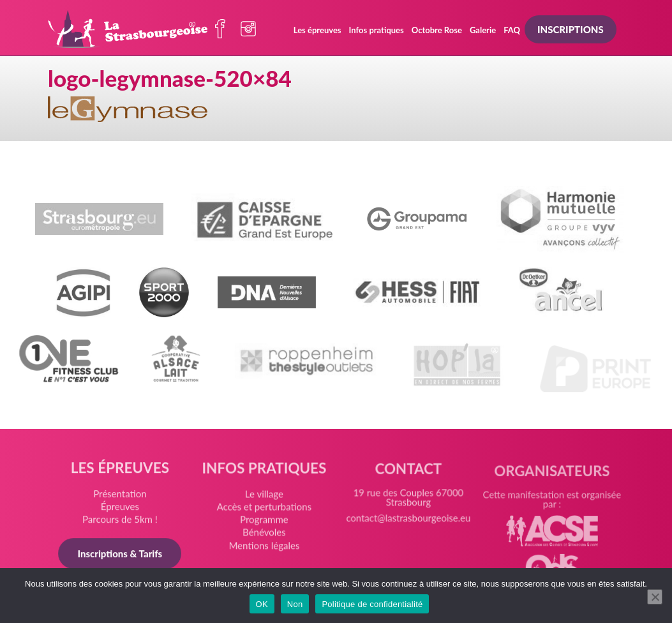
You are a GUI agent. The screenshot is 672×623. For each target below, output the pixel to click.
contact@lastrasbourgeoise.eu (408, 523)
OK (262, 604)
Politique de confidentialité (372, 604)
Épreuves (120, 507)
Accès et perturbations (264, 509)
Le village (264, 496)
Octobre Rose (437, 30)
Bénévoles (264, 534)
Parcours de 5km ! (120, 520)
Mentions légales (264, 546)
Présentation (120, 495)
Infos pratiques (377, 30)
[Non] (655, 597)
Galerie (483, 30)
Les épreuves (317, 30)
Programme (264, 522)
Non (295, 604)
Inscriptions (571, 29)
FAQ (512, 30)
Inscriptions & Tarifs (120, 554)
